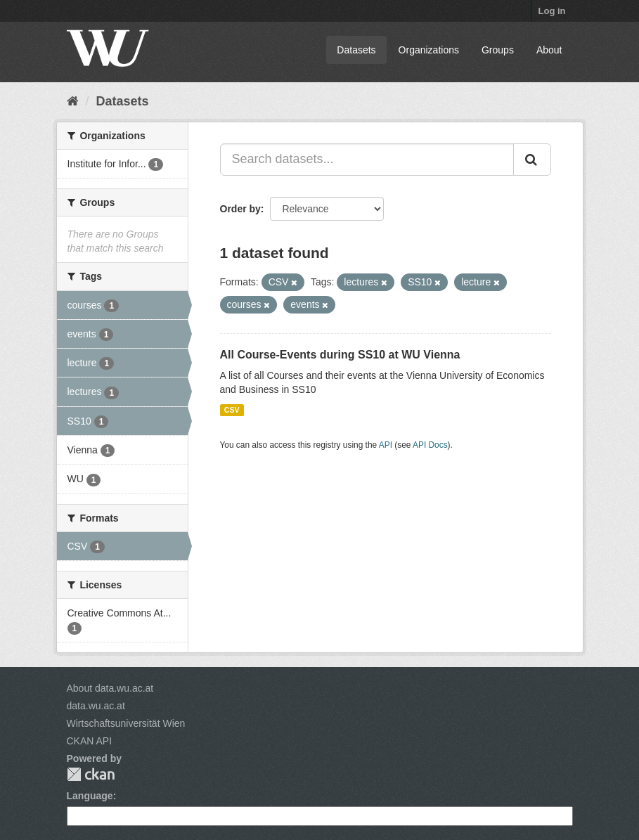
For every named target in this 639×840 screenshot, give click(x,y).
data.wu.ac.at (96, 706)
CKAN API (90, 741)
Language (90, 796)
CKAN (91, 774)
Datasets (356, 50)
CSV (232, 410)
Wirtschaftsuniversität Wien (126, 723)
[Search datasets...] (367, 160)
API (386, 445)
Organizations (429, 50)
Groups (498, 50)
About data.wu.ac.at (110, 688)
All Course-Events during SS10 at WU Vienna (340, 355)
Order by (240, 209)
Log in (552, 11)
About (549, 50)
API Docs (430, 445)
